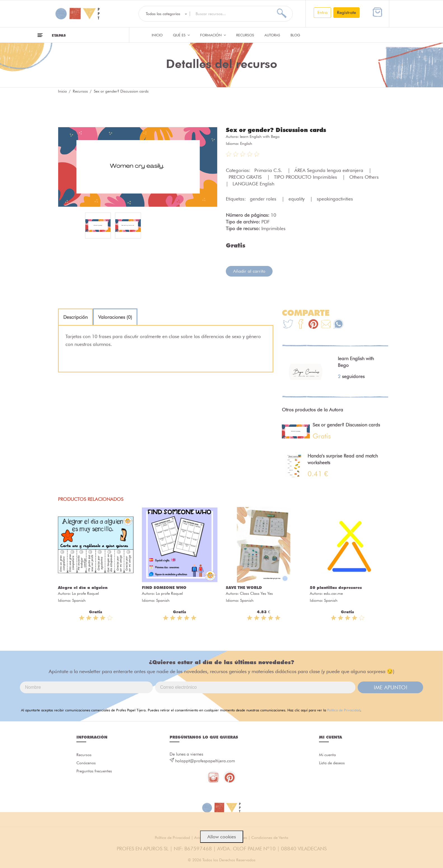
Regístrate (346, 12)
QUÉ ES (181, 35)
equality (297, 199)
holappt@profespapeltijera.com (205, 761)
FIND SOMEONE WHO (164, 587)
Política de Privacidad (344, 710)
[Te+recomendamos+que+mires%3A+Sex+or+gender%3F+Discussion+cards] (301, 325)
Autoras (272, 35)
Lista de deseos (333, 764)
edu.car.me (333, 593)
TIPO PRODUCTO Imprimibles (306, 177)
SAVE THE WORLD (244, 587)
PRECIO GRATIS (246, 177)
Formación (213, 35)
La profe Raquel (85, 593)
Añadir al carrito (249, 271)
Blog (295, 35)
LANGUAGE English (253, 183)
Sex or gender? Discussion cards (278, 130)
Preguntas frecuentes (95, 773)
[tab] (75, 317)
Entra (322, 12)
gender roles (264, 199)
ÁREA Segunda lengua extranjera (330, 170)
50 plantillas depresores (336, 587)
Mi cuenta (328, 755)
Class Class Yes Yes (256, 593)
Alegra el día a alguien (83, 587)
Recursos (245, 35)
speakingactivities (335, 199)
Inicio (157, 35)
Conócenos (87, 764)
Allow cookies (222, 837)
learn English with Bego (260, 136)
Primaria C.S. (269, 170)
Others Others (365, 177)
